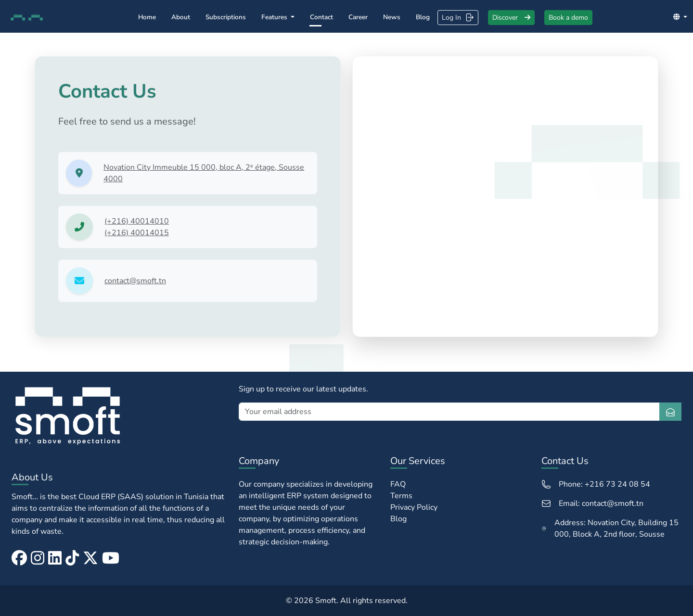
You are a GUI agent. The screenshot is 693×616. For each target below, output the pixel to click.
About (181, 17)
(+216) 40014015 (137, 233)
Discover (511, 18)
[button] (680, 17)
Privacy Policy (414, 507)
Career (358, 17)
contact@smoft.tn (135, 281)
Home (147, 17)
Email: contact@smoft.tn (592, 503)
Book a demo (568, 18)
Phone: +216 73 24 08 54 (596, 484)
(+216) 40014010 (137, 221)
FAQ (398, 484)
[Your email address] (449, 412)
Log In (458, 17)
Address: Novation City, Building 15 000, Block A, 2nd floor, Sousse (610, 528)
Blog (423, 17)
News (392, 17)
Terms (401, 496)
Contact (321, 17)
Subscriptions (226, 17)
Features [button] (275, 17)
